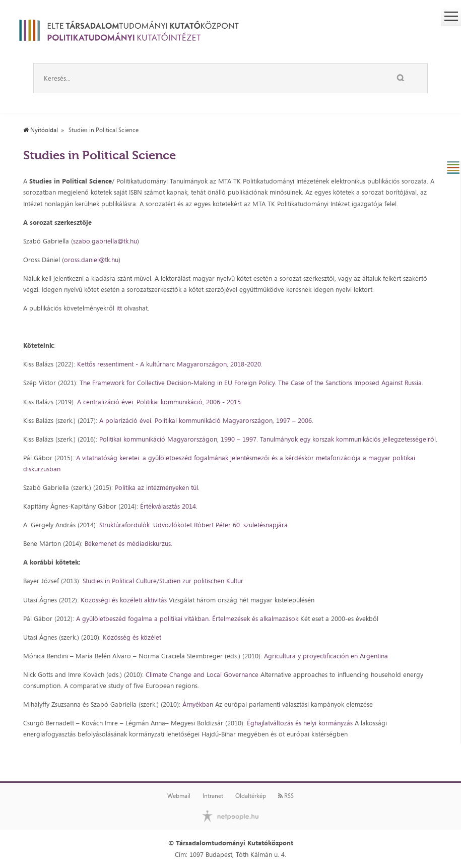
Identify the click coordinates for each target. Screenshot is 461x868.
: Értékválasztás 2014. (167, 506)
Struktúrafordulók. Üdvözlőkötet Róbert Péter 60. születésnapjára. (193, 525)
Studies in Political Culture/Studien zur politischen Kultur (163, 581)
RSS (286, 796)
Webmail (179, 796)
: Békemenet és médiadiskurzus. (127, 543)
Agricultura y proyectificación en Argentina (326, 656)
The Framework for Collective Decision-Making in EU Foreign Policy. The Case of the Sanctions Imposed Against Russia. (251, 383)
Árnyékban (199, 704)
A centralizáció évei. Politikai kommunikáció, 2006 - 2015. (161, 402)
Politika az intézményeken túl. (157, 487)
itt (119, 308)
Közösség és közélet (132, 637)
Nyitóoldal (41, 130)
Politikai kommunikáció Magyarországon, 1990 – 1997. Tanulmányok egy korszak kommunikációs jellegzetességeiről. (268, 439)
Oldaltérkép (251, 796)
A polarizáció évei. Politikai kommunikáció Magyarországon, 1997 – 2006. (206, 420)
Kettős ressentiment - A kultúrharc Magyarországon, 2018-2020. (171, 364)
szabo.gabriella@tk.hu (105, 241)
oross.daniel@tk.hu (91, 260)
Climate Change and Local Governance (202, 674)
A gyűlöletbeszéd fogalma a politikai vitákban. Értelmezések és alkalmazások (187, 618)
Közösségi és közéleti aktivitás (124, 600)
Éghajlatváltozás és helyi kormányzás (301, 723)
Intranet (213, 796)
